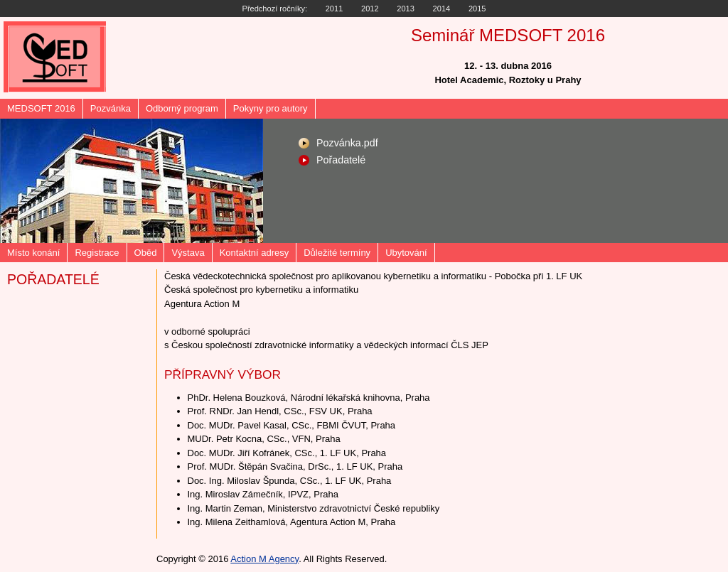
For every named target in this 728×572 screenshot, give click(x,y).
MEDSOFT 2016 (41, 108)
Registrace (97, 253)
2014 (442, 9)
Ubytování (406, 253)
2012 (370, 9)
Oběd (146, 253)
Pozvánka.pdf (347, 143)
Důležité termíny (337, 253)
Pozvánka (111, 108)
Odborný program (182, 108)
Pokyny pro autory (271, 108)
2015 (477, 9)
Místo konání (33, 253)
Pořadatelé (341, 160)
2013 (406, 9)
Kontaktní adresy (255, 253)
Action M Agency (264, 559)
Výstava (188, 253)
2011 (334, 9)
